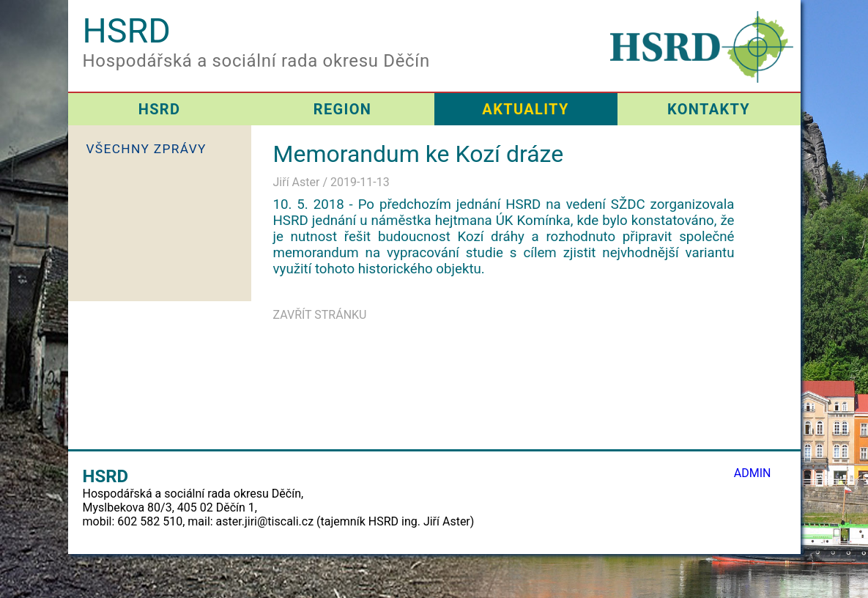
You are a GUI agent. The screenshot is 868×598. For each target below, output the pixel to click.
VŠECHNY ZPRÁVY (146, 149)
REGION (342, 109)
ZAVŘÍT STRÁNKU (320, 315)
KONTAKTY (709, 109)
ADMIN (753, 473)
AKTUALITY (525, 109)
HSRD (160, 109)
